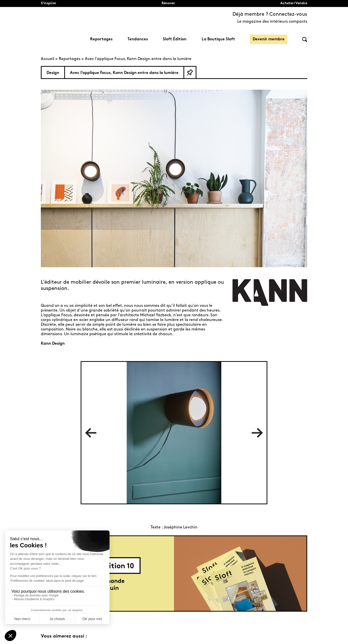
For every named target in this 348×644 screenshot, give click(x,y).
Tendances (138, 39)
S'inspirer (49, 3)
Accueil (48, 59)
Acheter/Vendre (294, 3)
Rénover (168, 3)
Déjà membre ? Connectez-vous (270, 14)
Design (53, 73)
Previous (91, 433)
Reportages (101, 39)
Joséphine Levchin (180, 527)
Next (257, 433)
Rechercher (305, 39)
